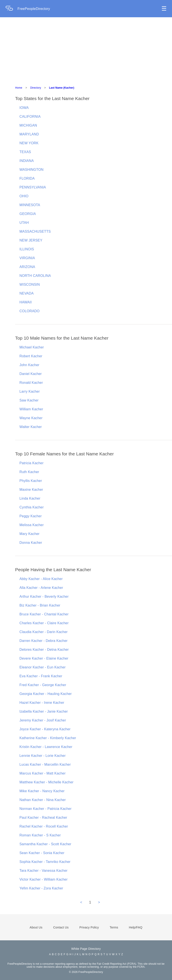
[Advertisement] (86, 50)
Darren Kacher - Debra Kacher (44, 641)
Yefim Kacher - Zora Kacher (41, 888)
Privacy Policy (89, 927)
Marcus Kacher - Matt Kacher (42, 773)
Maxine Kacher (31, 490)
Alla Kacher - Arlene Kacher (41, 588)
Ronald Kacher (31, 383)
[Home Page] (11, 9)
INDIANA (27, 161)
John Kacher (29, 365)
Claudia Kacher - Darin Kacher (44, 632)
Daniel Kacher (31, 374)
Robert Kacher (31, 356)
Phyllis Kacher (31, 481)
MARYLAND (29, 134)
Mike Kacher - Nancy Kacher (42, 791)
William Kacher (31, 409)
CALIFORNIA (30, 117)
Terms (114, 927)
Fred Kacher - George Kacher (43, 685)
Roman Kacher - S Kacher (40, 835)
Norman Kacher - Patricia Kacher (45, 809)
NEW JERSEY (31, 240)
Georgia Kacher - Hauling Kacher (46, 694)
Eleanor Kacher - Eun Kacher (43, 667)
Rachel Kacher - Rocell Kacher (44, 826)
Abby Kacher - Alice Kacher (41, 579)
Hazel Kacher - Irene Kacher (42, 703)
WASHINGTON (31, 170)
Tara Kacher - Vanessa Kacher (43, 871)
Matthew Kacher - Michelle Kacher (46, 782)
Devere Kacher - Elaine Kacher (44, 658)
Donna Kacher (31, 543)
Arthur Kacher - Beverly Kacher (44, 597)
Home (19, 88)
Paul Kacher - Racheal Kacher (43, 818)
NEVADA (27, 293)
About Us (36, 927)
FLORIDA (27, 178)
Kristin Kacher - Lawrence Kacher (46, 747)
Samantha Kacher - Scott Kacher (45, 844)
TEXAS (25, 152)
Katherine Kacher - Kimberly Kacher (48, 738)
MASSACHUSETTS (35, 231)
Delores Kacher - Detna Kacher (44, 650)
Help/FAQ (136, 927)
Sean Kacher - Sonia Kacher (42, 853)
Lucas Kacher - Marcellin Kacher (45, 764)
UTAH (24, 223)
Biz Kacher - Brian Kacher (40, 605)
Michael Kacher (32, 347)
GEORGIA (28, 214)
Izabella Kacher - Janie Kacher (44, 711)
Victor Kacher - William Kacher (44, 879)
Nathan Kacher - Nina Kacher (43, 800)
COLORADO (29, 311)
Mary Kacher (29, 534)
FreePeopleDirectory (34, 9)
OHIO (24, 196)
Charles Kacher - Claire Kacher (44, 623)
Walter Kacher (31, 427)
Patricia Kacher (32, 463)
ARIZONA (27, 267)
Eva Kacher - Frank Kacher (41, 676)
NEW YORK (29, 143)
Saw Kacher (29, 400)
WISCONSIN (30, 285)
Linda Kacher (30, 498)
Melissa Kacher (32, 525)
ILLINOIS (27, 249)
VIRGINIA (27, 258)
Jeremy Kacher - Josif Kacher (43, 720)
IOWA (24, 108)
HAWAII (26, 302)
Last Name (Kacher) (62, 88)
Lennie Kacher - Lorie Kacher (43, 756)
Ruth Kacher (29, 472)
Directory (36, 88)
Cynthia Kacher (32, 507)
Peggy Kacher (31, 516)
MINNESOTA (30, 205)
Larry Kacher (30, 391)
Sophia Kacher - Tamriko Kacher (45, 862)
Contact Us (61, 927)
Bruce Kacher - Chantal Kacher (44, 614)
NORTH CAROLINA (35, 276)
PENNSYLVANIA (33, 187)
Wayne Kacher (31, 418)
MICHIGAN (28, 125)
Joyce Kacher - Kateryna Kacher (45, 729)
